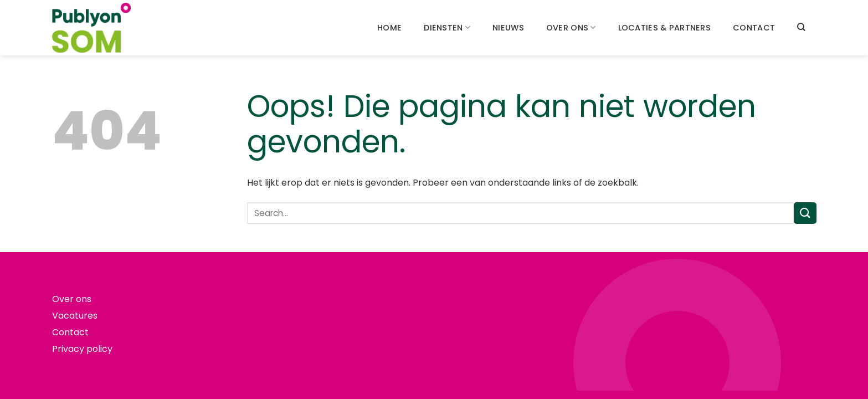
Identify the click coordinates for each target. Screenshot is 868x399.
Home (389, 28)
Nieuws (508, 28)
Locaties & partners (664, 28)
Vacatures (75, 316)
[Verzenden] (805, 213)
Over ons (571, 28)
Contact (754, 28)
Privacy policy (82, 349)
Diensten (447, 28)
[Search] (801, 27)
